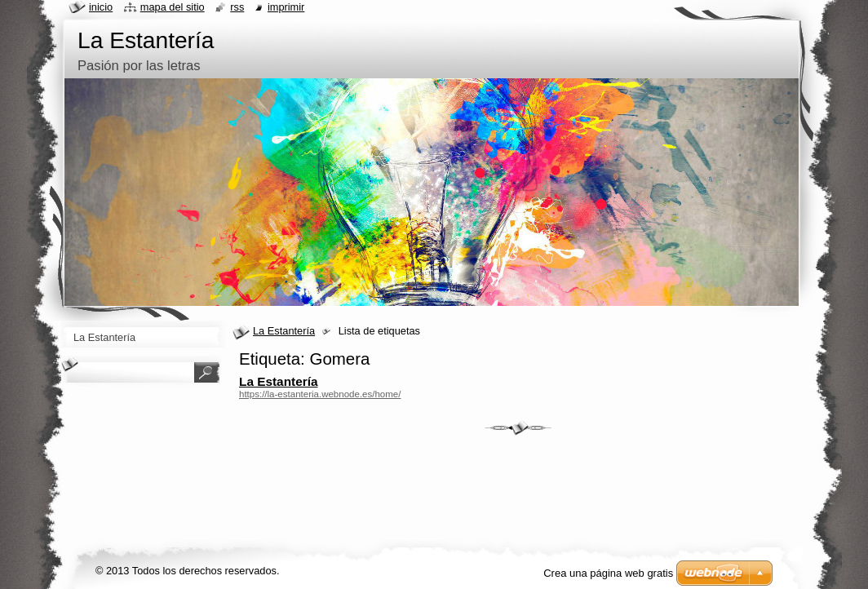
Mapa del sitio (173, 7)
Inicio (101, 7)
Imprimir (286, 7)
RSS (237, 7)
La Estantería (284, 331)
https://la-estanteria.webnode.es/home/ (320, 394)
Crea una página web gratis (608, 573)
